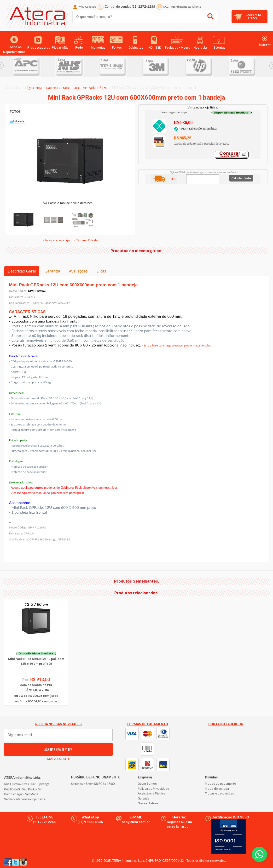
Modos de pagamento (221, 784)
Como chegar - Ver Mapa (21, 794)
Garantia (52, 271)
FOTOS (15, 111)
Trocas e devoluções (219, 793)
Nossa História (148, 803)
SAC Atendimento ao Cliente (182, 7)
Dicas (101, 271)
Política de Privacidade (153, 789)
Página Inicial (34, 88)
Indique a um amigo (56, 240)
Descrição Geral (22, 271)
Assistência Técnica (152, 793)
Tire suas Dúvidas (86, 240)
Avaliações (78, 271)
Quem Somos (147, 784)
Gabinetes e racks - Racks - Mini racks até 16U (77, 88)
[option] (34, 66)
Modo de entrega (217, 789)
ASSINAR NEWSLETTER (58, 749)
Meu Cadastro (87, 7)
